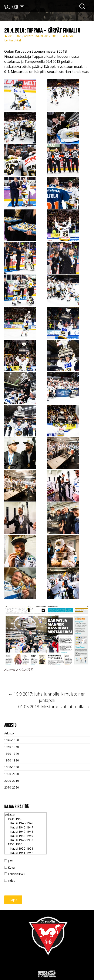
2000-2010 (12, 781)
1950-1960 (12, 747)
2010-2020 (15, 36)
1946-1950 (12, 740)
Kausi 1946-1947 (26, 827)
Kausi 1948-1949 (26, 836)
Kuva (69, 36)
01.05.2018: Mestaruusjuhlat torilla (54, 707)
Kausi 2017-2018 (47, 36)
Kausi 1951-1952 (26, 853)
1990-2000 (12, 774)
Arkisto (29, 36)
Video (10, 881)
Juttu (9, 861)
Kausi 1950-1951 (26, 849)
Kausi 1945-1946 (26, 823)
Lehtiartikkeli (13, 40)
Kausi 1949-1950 (26, 840)
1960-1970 (12, 754)
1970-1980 (12, 760)
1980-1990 (12, 767)
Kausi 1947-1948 (26, 832)
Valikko (11, 7)
